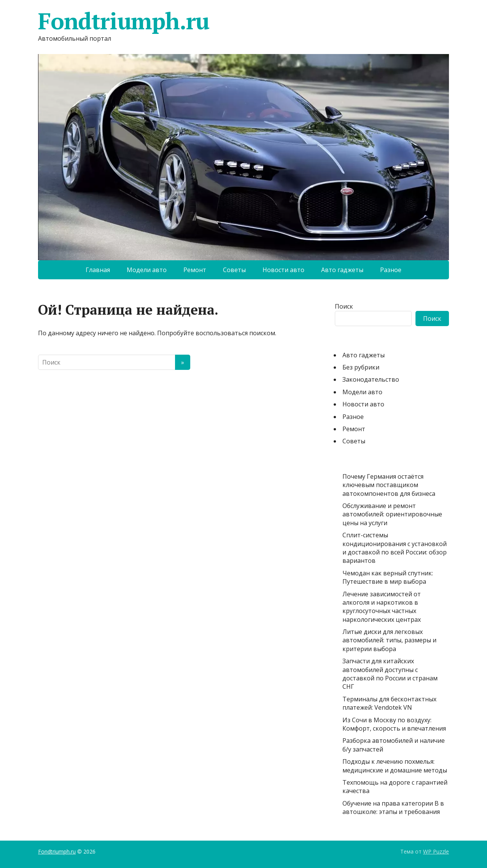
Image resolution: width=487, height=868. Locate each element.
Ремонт (195, 270)
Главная (98, 270)
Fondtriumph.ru (124, 21)
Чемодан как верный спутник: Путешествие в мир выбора (388, 577)
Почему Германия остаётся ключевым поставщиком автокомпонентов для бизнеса (389, 485)
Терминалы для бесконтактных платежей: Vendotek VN (389, 703)
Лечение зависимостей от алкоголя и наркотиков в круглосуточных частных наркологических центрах (382, 607)
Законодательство (371, 379)
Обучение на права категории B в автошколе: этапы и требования (393, 807)
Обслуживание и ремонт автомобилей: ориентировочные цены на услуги (392, 514)
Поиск (344, 306)
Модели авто (147, 270)
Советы (234, 270)
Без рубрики (361, 367)
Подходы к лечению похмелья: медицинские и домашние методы (395, 766)
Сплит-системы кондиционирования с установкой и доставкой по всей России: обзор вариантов (395, 548)
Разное (391, 270)
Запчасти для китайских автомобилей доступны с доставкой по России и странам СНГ (390, 674)
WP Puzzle (436, 851)
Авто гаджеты (342, 270)
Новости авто (283, 270)
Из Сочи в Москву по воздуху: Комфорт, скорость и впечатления (394, 724)
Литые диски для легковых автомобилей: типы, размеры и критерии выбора (389, 640)
